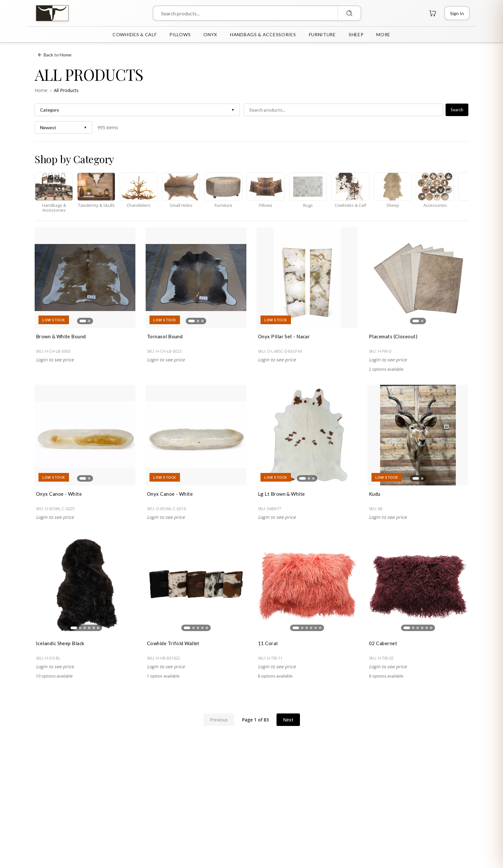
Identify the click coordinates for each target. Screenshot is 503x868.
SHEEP (356, 34)
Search (457, 110)
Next (288, 720)
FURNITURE (322, 34)
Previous (219, 720)
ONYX (210, 34)
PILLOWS (180, 34)
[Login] (457, 13)
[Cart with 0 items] (433, 13)
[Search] (349, 13)
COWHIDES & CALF (135, 34)
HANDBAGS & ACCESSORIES (263, 34)
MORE (383, 34)
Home (41, 90)
